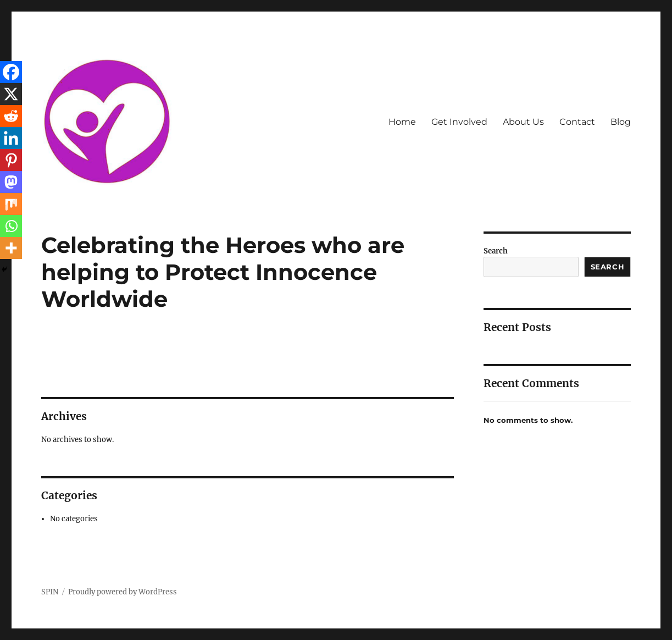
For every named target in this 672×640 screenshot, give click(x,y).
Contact (577, 122)
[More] (11, 248)
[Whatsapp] (11, 226)
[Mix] (11, 204)
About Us (523, 122)
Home (402, 122)
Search (496, 251)
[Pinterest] (11, 160)
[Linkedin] (11, 138)
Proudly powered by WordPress (123, 592)
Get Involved (459, 122)
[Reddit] (11, 116)
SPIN (50, 592)
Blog (621, 122)
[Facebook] (11, 72)
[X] (11, 94)
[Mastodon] (11, 182)
